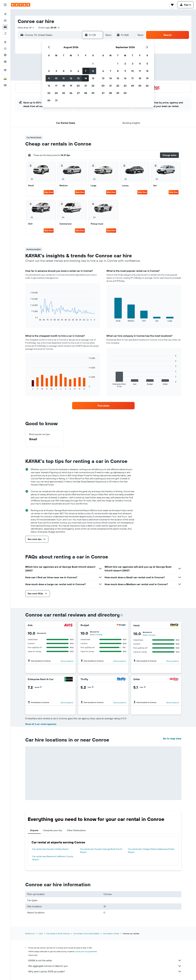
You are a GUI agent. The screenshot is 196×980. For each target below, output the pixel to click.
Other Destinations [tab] (76, 830)
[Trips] (5, 70)
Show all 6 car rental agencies (41, 724)
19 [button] (71, 86)
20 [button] (78, 86)
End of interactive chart (29, 319)
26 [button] (71, 93)
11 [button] (64, 78)
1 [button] (93, 64)
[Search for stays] (5, 21)
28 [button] (86, 93)
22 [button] (93, 86)
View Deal (49, 192)
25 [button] (64, 93)
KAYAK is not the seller (105, 960)
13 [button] (78, 78)
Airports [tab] (34, 830)
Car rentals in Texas (111, 934)
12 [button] (71, 78)
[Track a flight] (5, 49)
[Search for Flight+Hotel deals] (5, 33)
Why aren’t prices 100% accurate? (105, 971)
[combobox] (26, 28)
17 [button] (56, 86)
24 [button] (56, 93)
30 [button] (49, 100)
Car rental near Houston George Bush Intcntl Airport (101, 851)
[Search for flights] (5, 14)
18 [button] (64, 86)
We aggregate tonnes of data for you (105, 966)
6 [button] (78, 71)
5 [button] (71, 71)
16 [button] (49, 86)
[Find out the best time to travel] (5, 55)
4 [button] (64, 71)
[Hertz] (174, 625)
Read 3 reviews (149, 635)
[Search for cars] (5, 27)
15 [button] (93, 78)
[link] (103, 406)
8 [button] (93, 71)
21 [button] (86, 86)
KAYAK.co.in (30, 934)
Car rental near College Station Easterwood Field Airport (151, 851)
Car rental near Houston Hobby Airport (50, 849)
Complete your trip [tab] (53, 830)
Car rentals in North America (58, 934)
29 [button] (93, 93)
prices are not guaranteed (86, 951)
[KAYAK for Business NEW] (5, 61)
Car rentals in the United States (86, 934)
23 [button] (49, 93)
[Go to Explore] (5, 42)
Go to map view (172, 738)
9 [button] (49, 78)
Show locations (67, 661)
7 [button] (86, 71)
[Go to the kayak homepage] (21, 5)
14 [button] (86, 78)
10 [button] (56, 78)
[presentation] (122, 615)
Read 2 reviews (96, 635)
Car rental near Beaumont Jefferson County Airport (53, 858)
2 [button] (49, 71)
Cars (41, 934)
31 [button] (56, 100)
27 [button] (78, 93)
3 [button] (56, 71)
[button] (5, 5)
